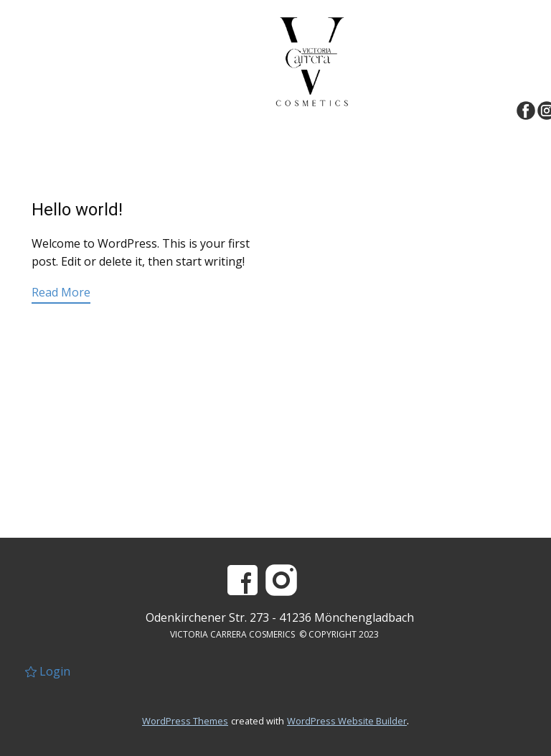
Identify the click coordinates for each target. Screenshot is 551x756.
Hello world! (77, 210)
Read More (61, 292)
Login (48, 671)
